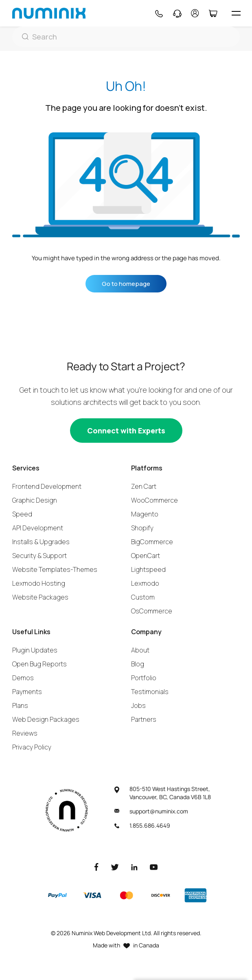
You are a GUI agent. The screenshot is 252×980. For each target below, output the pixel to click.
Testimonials (150, 692)
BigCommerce (152, 542)
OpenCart (146, 556)
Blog (138, 664)
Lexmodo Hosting (39, 583)
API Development (38, 528)
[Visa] (92, 895)
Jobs (138, 705)
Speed (22, 514)
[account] (195, 13)
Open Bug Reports (39, 664)
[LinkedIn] (134, 867)
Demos (23, 678)
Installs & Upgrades (41, 542)
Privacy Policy (32, 747)
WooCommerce (154, 500)
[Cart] (213, 13)
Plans (20, 705)
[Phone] (159, 13)
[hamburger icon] (236, 13)
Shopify (142, 528)
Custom (143, 597)
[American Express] (195, 895)
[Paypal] (57, 895)
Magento (145, 514)
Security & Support (39, 556)
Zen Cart (144, 486)
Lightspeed (148, 569)
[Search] (126, 37)
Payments (27, 692)
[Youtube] (154, 867)
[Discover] (161, 895)
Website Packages (40, 597)
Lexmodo (145, 583)
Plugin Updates (35, 650)
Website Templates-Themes (55, 569)
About (140, 650)
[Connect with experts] (126, 431)
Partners (144, 719)
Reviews (25, 733)
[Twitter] (115, 867)
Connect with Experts (126, 431)
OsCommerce (152, 611)
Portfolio (144, 678)
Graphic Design (35, 500)
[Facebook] (96, 867)
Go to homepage (126, 284)
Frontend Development (47, 486)
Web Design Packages (46, 719)
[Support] (177, 13)
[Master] (126, 895)
